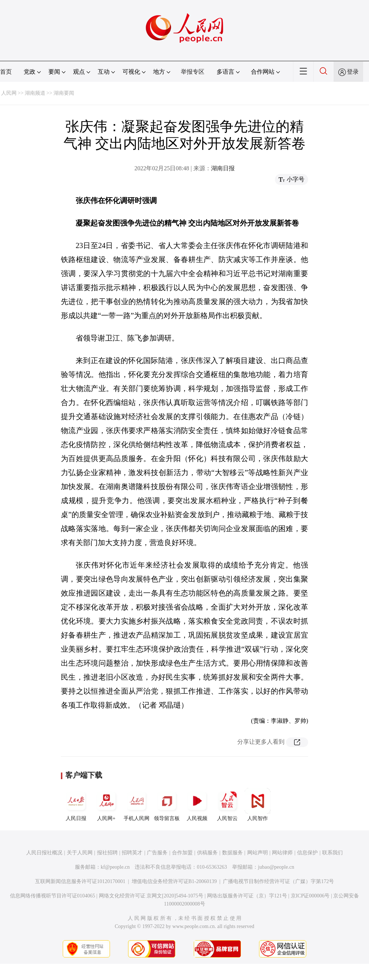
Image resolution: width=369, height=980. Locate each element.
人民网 (9, 93)
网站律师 (282, 853)
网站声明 (258, 853)
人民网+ (106, 805)
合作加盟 (182, 853)
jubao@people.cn (276, 867)
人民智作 (258, 805)
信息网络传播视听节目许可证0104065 (53, 896)
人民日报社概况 (44, 853)
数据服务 (232, 853)
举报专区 (193, 72)
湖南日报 (223, 168)
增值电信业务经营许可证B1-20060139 (174, 881)
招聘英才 (132, 853)
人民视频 (197, 805)
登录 (353, 72)
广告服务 (157, 853)
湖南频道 (35, 93)
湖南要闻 (64, 93)
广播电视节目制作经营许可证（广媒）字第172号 (278, 881)
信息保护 (307, 853)
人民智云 (227, 805)
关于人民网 (80, 853)
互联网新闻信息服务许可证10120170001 (80, 881)
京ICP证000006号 (310, 896)
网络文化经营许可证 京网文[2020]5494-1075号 (151, 896)
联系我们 (332, 853)
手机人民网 (137, 805)
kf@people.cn (115, 867)
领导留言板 (167, 805)
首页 (6, 72)
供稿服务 (207, 853)
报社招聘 (107, 853)
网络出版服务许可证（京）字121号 (247, 896)
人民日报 (76, 805)
